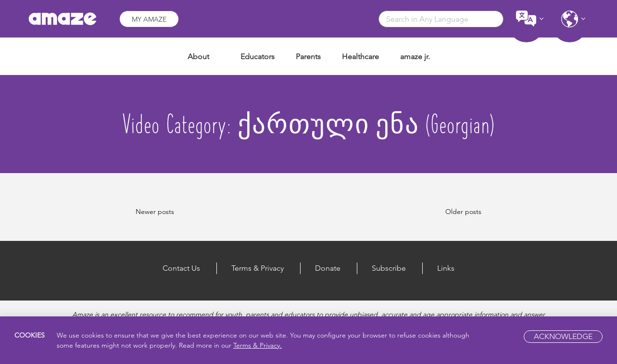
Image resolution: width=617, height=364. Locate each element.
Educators (258, 56)
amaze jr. (415, 56)
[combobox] (441, 19)
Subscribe (389, 268)
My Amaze (149, 19)
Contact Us (181, 268)
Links (446, 268)
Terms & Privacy (258, 268)
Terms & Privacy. (258, 345)
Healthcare (360, 56)
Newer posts (155, 212)
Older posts (463, 212)
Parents (308, 56)
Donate (328, 268)
